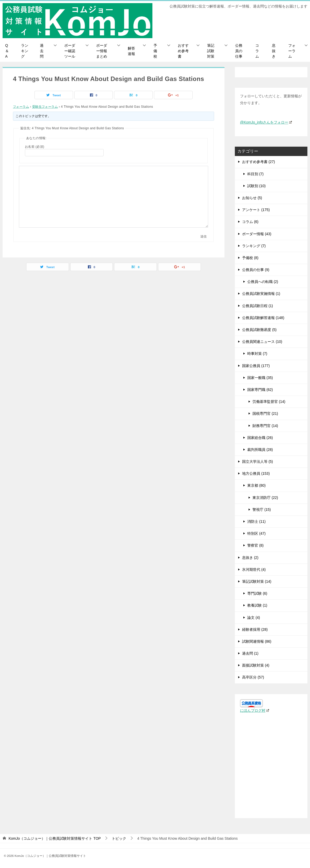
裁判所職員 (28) (260, 450)
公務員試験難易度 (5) (259, 330)
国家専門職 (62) (260, 390)
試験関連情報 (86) (257, 641)
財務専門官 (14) (265, 426)
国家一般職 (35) (260, 378)
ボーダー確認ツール (70, 51)
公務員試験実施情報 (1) (261, 294)
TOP (55, 838)
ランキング (25, 51)
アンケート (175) (256, 210)
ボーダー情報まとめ (102, 51)
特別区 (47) (256, 533)
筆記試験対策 (211, 51)
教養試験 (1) (257, 605)
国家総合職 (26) (260, 438)
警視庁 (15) (262, 510)
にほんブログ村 (255, 710)
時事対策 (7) (257, 354)
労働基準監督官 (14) (269, 402)
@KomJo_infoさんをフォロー (266, 122)
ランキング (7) (254, 246)
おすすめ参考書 (183, 51)
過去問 (42, 51)
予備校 (155, 51)
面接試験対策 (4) (256, 665)
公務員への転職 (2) (263, 282)
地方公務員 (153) (256, 473)
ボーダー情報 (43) (257, 234)
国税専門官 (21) (265, 413)
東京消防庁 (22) (265, 498)
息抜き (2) (250, 558)
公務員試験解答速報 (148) (263, 318)
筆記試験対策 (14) (257, 581)
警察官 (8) (255, 545)
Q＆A (7, 51)
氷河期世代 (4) (254, 569)
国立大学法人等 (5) (258, 462)
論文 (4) (254, 618)
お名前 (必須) (35, 147)
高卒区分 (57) (253, 677)
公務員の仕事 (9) (256, 270)
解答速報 (131, 51)
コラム (257, 51)
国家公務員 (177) (256, 366)
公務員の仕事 (239, 51)
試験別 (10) (256, 186)
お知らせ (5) (252, 198)
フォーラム (292, 51)
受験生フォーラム (45, 107)
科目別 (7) (255, 174)
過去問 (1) (250, 653)
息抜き (274, 51)
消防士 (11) (256, 521)
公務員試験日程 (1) (258, 306)
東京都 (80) (256, 485)
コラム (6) (250, 222)
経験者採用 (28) (255, 629)
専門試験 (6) (257, 593)
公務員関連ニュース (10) (262, 342)
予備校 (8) (250, 258)
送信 (203, 236)
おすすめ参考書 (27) (259, 162)
